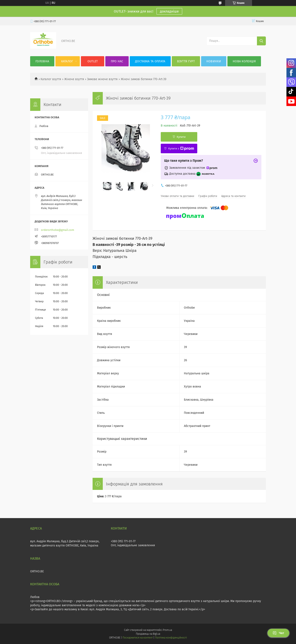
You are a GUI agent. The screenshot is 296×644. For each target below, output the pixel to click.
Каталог (67, 61)
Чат (278, 633)
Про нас (117, 61)
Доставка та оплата (150, 61)
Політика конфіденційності (171, 638)
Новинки (214, 61)
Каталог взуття (51, 79)
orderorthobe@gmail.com (58, 230)
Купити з (181, 149)
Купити (181, 137)
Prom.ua (167, 630)
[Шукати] (261, 41)
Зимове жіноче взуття (102, 79)
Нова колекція (244, 61)
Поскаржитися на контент (137, 638)
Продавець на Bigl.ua (148, 634)
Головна (42, 61)
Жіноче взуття (74, 79)
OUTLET (93, 61)
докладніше (169, 11)
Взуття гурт (186, 61)
